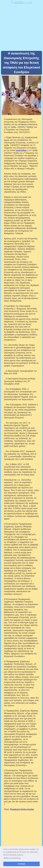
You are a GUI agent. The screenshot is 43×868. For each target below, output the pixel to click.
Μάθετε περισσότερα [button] (12, 858)
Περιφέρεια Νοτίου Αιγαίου (22, 809)
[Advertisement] (21, 28)
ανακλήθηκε (21, 150)
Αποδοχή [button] (22, 864)
